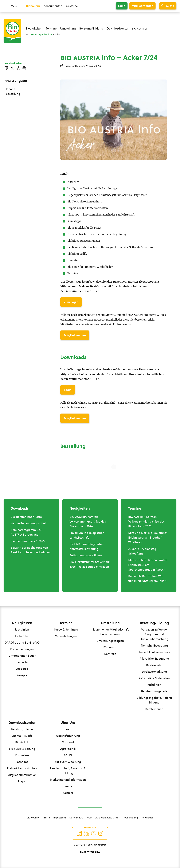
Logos (22, 781)
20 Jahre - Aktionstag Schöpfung (142, 551)
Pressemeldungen (22, 649)
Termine (51, 28)
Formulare (22, 755)
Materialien (154, 678)
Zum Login (71, 302)
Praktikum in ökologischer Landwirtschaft (87, 535)
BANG (68, 755)
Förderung (110, 647)
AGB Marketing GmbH (108, 818)
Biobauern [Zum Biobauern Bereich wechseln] (33, 6)
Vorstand (68, 742)
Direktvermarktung (154, 672)
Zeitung (22, 749)
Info (22, 736)
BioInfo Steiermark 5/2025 (28, 541)
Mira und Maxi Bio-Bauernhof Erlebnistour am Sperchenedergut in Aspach (148, 565)
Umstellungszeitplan (110, 641)
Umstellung (68, 28)
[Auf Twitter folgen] (86, 833)
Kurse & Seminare (66, 629)
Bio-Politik (22, 742)
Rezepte (22, 675)
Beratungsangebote (154, 691)
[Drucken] (24, 68)
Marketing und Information (68, 780)
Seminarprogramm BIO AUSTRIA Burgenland (26, 532)
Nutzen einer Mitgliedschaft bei (110, 632)
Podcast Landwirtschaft (22, 768)
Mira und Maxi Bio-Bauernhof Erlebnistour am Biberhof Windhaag (148, 538)
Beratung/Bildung (91, 28)
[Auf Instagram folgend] (101, 833)
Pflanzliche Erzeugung (154, 659)
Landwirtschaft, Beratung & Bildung (68, 771)
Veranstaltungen (66, 636)
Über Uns (68, 723)
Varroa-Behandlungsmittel (28, 523)
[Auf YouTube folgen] (94, 833)
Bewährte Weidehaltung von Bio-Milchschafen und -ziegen (31, 550)
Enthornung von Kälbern (86, 555)
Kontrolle (110, 654)
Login (122, 6)
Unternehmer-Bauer (22, 656)
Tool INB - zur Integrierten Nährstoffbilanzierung (87, 546)
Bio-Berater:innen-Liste (26, 517)
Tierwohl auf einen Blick (154, 652)
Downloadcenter (118, 28)
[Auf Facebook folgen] (79, 833)
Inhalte (11, 89)
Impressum (60, 818)
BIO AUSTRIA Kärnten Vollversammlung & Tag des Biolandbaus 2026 (88, 522)
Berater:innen (154, 709)
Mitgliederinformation (22, 775)
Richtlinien (22, 629)
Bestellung (13, 94)
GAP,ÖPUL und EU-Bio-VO (22, 643)
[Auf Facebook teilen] (7, 68)
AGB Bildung (131, 818)
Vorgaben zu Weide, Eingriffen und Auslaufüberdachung (154, 634)
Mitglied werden (142, 6)
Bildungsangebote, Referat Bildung (154, 700)
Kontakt (68, 793)
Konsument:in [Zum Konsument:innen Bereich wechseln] (53, 6)
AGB (89, 818)
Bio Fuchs (22, 662)
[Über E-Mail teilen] (18, 68)
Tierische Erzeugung (154, 646)
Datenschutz (76, 818)
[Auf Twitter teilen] (12, 68)
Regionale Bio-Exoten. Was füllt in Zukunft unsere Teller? (148, 578)
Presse (68, 786)
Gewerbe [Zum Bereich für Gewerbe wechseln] (72, 6)
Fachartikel (22, 636)
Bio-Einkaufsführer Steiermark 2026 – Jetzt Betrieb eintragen (90, 564)
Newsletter (147, 818)
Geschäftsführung (68, 736)
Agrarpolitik (68, 749)
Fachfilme (22, 762)
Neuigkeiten (34, 28)
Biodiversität (154, 665)
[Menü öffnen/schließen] (13, 6)
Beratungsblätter (22, 729)
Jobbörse (22, 669)
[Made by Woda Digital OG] (90, 852)
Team (68, 729)
